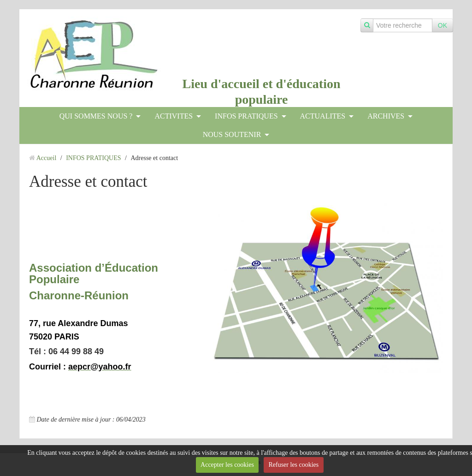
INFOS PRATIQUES (246, 116)
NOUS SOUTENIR (232, 134)
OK (442, 25)
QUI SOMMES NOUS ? (96, 116)
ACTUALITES (323, 116)
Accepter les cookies (227, 465)
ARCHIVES (386, 116)
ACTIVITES (174, 116)
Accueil (47, 158)
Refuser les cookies (293, 465)
